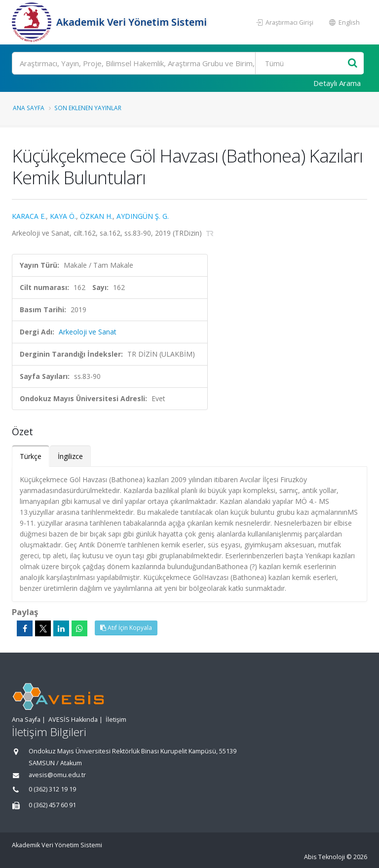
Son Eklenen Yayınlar (88, 108)
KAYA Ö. (63, 216)
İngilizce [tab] (70, 456)
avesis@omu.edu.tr (57, 775)
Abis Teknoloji (324, 857)
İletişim (116, 720)
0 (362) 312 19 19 (52, 789)
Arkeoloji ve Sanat (88, 332)
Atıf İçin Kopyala (126, 628)
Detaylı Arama (337, 83)
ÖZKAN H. (96, 216)
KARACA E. (29, 216)
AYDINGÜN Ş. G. (143, 216)
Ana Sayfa (29, 108)
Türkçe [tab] (31, 456)
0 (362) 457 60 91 (52, 805)
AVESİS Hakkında (73, 720)
